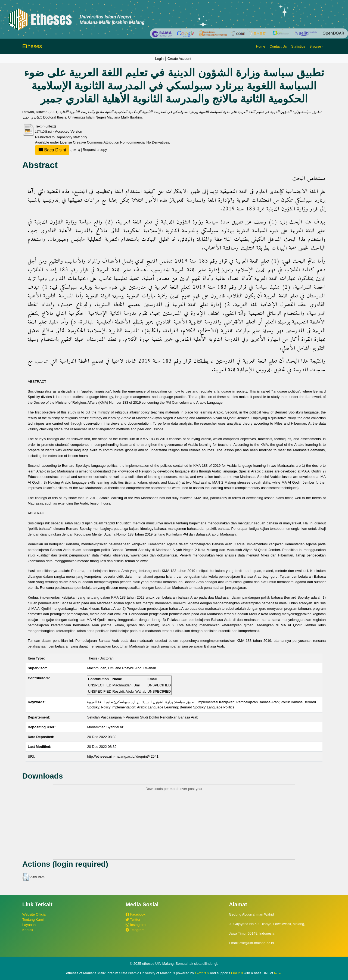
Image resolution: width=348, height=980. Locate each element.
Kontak (28, 930)
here (277, 973)
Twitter (133, 920)
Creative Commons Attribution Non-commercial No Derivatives (121, 142)
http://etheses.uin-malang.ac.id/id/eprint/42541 (123, 756)
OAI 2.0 (237, 973)
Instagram (136, 925)
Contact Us (278, 46)
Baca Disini (52, 150)
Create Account (179, 59)
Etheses (32, 46)
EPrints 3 (202, 973)
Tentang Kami (33, 920)
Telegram (135, 930)
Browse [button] (315, 46)
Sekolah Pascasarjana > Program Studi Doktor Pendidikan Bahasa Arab (143, 717)
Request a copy (95, 150)
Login (159, 59)
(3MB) (58, 150)
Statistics (298, 46)
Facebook (136, 914)
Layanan (29, 925)
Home (260, 46)
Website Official (34, 914)
